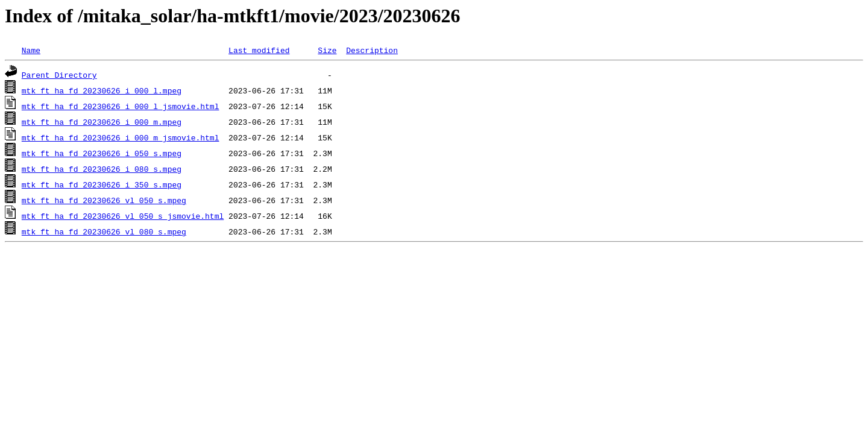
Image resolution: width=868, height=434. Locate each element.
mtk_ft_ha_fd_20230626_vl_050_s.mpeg (104, 200)
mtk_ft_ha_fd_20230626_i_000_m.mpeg (102, 122)
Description (372, 50)
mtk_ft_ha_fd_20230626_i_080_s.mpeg (102, 169)
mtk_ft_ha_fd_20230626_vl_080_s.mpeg (104, 231)
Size (327, 50)
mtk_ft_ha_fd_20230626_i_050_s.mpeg (102, 153)
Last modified (259, 50)
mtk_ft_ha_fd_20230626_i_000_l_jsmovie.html (121, 106)
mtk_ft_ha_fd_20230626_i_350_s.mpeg (102, 184)
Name (31, 50)
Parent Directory (59, 75)
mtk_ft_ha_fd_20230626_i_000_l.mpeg (102, 90)
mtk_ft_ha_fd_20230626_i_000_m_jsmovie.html (121, 137)
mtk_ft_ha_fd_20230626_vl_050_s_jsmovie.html (123, 216)
